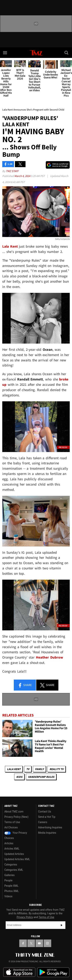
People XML (11, 886)
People (8, 880)
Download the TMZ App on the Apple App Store (19, 972)
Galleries (9, 875)
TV (28, 769)
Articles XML (12, 849)
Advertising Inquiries (50, 827)
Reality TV (57, 769)
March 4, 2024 (23, 176)
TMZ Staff (12, 171)
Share (25, 685)
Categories (11, 865)
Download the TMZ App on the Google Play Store (53, 972)
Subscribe (62, 925)
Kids (19, 777)
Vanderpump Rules (41, 777)
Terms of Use (12, 822)
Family (39, 769)
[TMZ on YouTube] (39, 943)
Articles (9, 843)
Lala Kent (14, 769)
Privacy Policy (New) (16, 817)
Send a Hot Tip (47, 817)
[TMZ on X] (31, 943)
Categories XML (14, 870)
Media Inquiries (47, 833)
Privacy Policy (25, 917)
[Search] (67, 53)
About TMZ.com (14, 812)
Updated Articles (14, 854)
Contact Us (45, 812)
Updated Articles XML (17, 859)
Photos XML (12, 891)
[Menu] (5, 53)
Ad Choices (11, 827)
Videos (8, 896)
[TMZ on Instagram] (47, 943)
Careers (43, 822)
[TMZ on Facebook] (23, 943)
